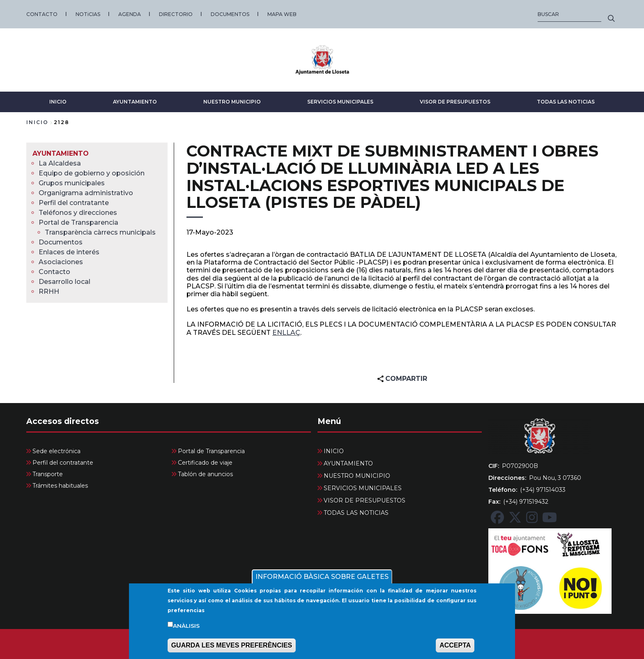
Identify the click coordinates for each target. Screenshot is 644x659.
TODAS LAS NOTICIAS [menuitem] (356, 513)
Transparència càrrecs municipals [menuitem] (100, 232)
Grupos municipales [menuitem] (72, 183)
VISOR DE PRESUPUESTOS (455, 102)
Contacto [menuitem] (54, 272)
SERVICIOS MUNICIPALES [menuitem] (363, 488)
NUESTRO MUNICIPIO (232, 102)
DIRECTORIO (176, 14)
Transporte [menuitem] (48, 474)
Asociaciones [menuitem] (61, 262)
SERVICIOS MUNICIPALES (340, 102)
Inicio (37, 122)
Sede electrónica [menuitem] (56, 451)
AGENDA (130, 14)
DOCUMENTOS (230, 14)
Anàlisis (186, 630)
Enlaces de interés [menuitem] (69, 252)
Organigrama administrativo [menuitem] (86, 193)
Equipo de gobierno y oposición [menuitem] (92, 173)
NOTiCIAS (88, 14)
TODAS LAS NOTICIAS (566, 102)
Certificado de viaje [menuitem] (205, 463)
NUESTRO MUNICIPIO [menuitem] (357, 476)
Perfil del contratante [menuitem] (74, 203)
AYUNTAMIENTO (135, 102)
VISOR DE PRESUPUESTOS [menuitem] (365, 500)
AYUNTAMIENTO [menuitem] (61, 153)
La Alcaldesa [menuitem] (60, 163)
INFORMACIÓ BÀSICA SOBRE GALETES (322, 581)
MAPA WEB (282, 14)
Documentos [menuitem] (61, 242)
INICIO (58, 102)
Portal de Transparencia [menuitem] (78, 222)
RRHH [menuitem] (49, 291)
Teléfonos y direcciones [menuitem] (78, 213)
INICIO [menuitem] (334, 451)
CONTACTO (42, 14)
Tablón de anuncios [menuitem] (205, 474)
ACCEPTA (455, 649)
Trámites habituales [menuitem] (60, 486)
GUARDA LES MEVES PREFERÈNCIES (232, 649)
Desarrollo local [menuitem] (64, 282)
